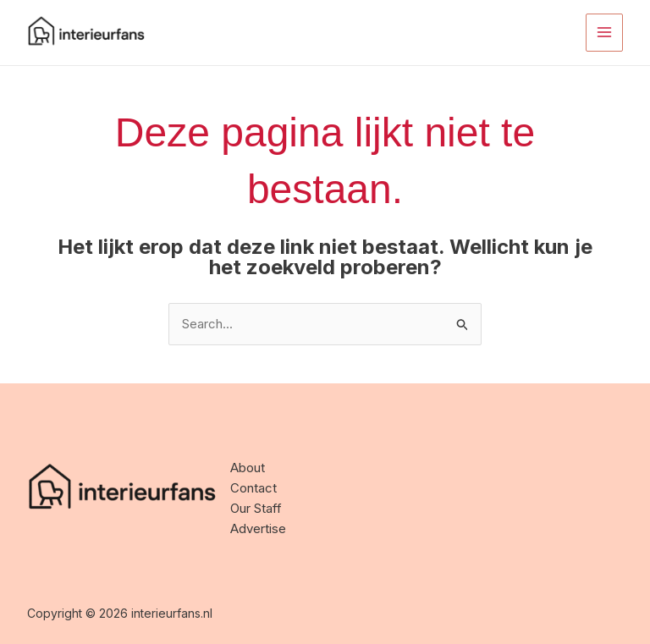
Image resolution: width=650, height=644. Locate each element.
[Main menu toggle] (605, 33)
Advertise (258, 528)
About (248, 468)
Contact (253, 488)
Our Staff (256, 508)
